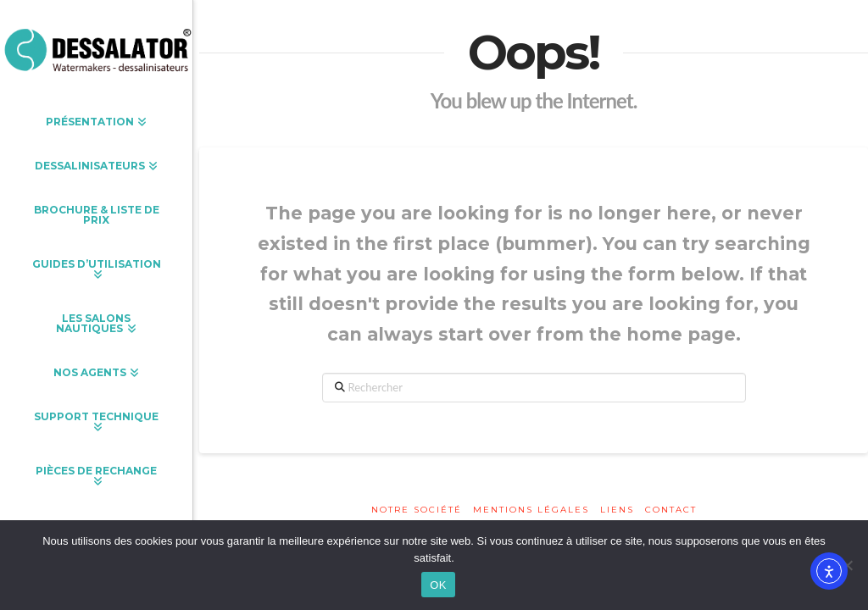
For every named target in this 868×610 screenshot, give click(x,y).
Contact (671, 510)
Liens (617, 510)
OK (438, 585)
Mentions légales (531, 510)
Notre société (417, 510)
